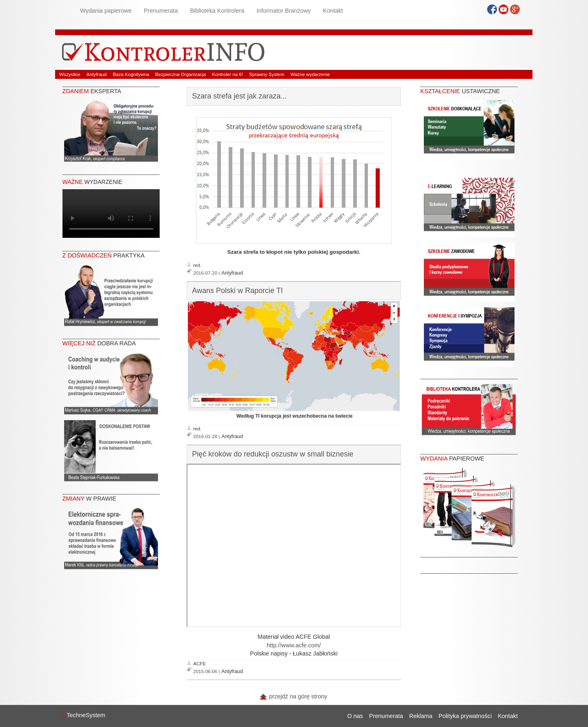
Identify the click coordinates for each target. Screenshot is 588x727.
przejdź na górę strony (293, 696)
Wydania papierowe (106, 11)
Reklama (421, 716)
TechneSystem (83, 715)
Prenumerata (161, 11)
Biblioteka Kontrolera (217, 11)
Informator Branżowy (284, 11)
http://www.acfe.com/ (294, 645)
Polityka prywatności (465, 716)
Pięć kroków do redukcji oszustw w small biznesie (273, 454)
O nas (355, 716)
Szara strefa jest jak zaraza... (239, 96)
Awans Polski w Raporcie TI (237, 291)
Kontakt (333, 11)
